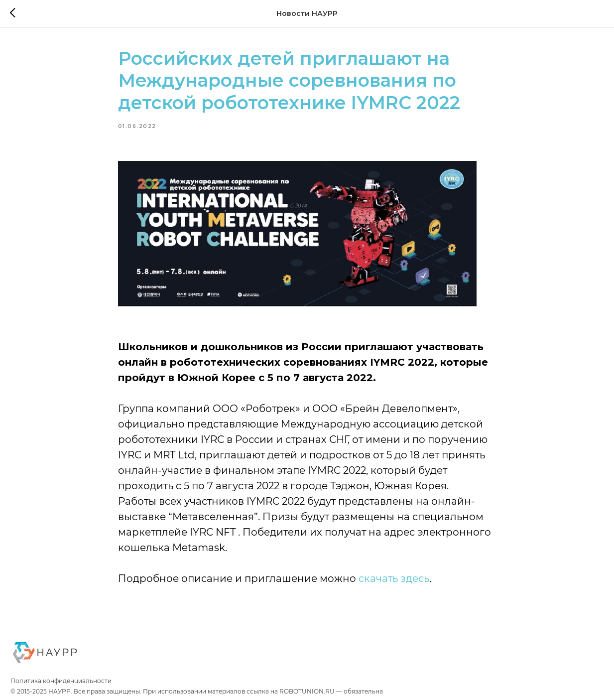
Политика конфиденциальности (61, 681)
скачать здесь (394, 578)
